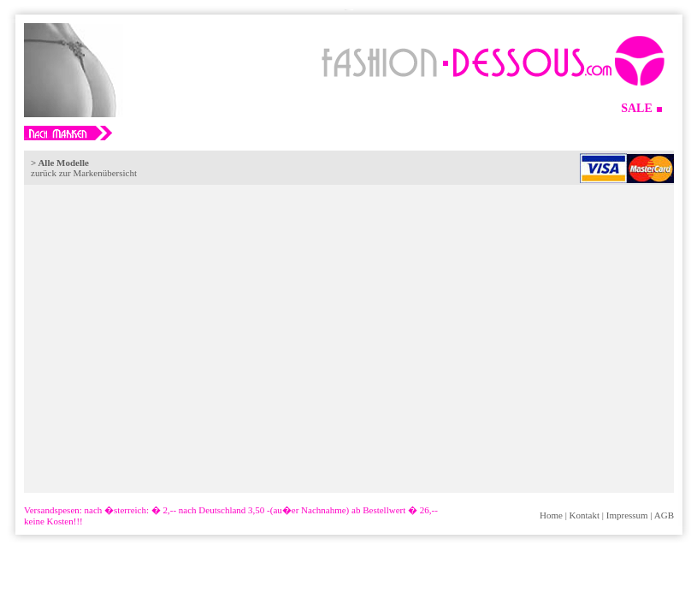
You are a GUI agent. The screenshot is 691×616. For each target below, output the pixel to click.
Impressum (627, 515)
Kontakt (585, 515)
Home (551, 515)
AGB (664, 515)
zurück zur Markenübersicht (84, 173)
